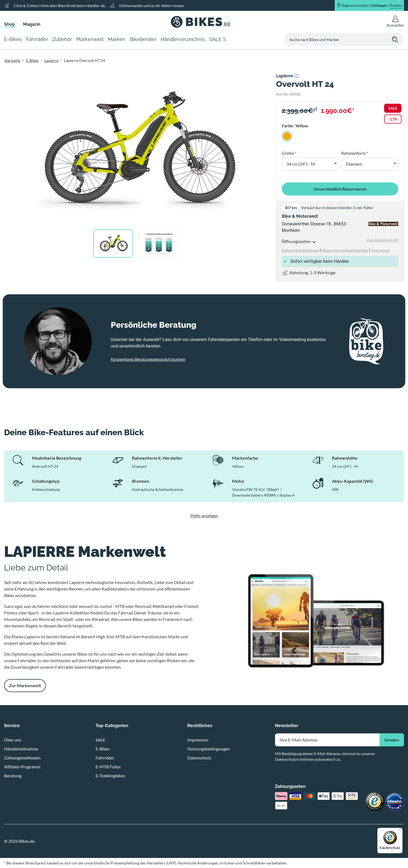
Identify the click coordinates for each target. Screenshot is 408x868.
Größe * (289, 153)
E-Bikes (32, 60)
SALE (100, 740)
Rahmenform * (355, 153)
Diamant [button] (354, 164)
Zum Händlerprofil (382, 240)
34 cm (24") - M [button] (301, 164)
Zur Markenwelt (25, 685)
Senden (392, 740)
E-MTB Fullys (108, 767)
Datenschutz (199, 758)
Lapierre (51, 60)
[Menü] (399, 831)
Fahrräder (105, 758)
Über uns (13, 740)
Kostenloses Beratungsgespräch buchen (148, 359)
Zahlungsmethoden (22, 758)
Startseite (12, 60)
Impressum (198, 740)
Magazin (32, 24)
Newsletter (287, 726)
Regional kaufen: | (372, 5)
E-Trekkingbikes (110, 776)
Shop (10, 24)
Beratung (13, 776)
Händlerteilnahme (21, 749)
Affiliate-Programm (22, 767)
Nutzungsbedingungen (209, 749)
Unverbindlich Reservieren (340, 189)
